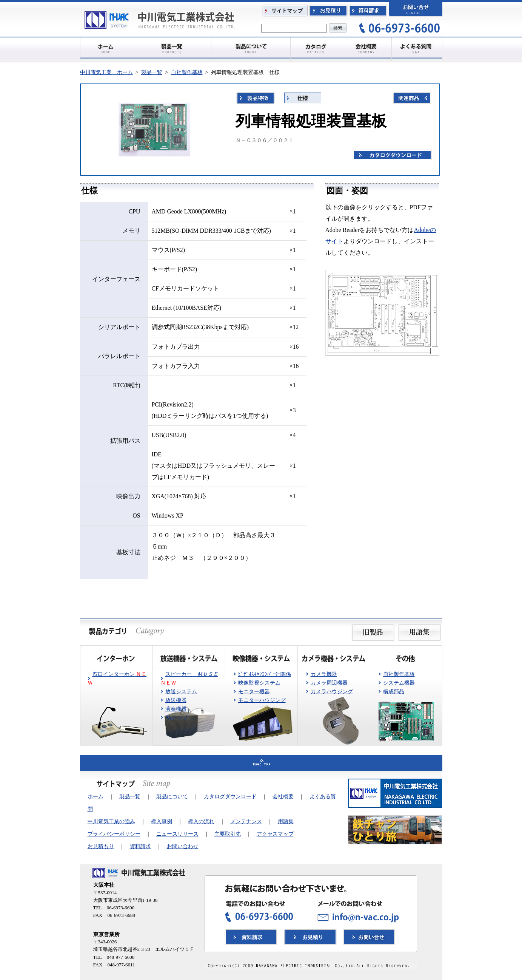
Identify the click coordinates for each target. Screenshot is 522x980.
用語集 (286, 821)
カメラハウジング (332, 691)
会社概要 (283, 796)
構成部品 (394, 691)
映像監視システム (259, 683)
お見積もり (101, 846)
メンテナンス (246, 821)
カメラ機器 (324, 674)
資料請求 (140, 846)
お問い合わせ (183, 846)
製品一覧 (152, 72)
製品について (172, 796)
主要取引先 (228, 834)
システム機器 (399, 683)
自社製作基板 (187, 72)
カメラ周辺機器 (329, 683)
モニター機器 (254, 691)
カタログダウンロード (230, 796)
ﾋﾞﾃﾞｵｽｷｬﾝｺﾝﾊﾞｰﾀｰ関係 (265, 674)
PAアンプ (176, 717)
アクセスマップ (275, 834)
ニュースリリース (177, 834)
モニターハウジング (262, 700)
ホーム (95, 796)
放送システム (181, 691)
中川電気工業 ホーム (106, 72)
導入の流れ (201, 821)
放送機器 (176, 700)
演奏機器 (176, 709)
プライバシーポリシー (114, 834)
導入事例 (162, 821)
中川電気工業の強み (111, 821)
